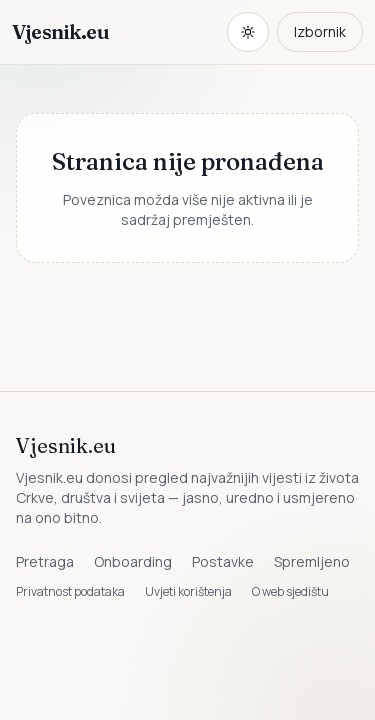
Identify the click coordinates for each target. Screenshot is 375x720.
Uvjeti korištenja (188, 592)
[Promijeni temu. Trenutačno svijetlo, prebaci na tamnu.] (248, 32)
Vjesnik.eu (60, 31)
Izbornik (320, 31)
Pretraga (45, 561)
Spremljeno (312, 561)
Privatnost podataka (70, 592)
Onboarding (133, 561)
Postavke (223, 561)
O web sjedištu (290, 592)
